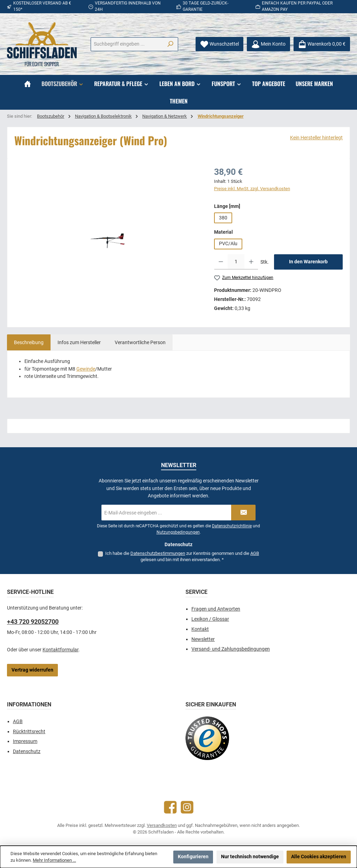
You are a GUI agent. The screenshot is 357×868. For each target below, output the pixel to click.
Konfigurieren (193, 857)
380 (223, 218)
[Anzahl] (236, 262)
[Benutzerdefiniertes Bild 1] (207, 738)
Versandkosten (162, 825)
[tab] (29, 342)
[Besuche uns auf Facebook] (170, 807)
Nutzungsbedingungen (178, 532)
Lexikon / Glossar (210, 619)
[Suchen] (170, 44)
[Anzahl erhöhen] (251, 262)
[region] (107, 240)
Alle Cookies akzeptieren (319, 857)
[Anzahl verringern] (221, 262)
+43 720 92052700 (33, 622)
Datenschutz (27, 751)
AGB (255, 553)
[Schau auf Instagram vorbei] (187, 807)
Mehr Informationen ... (54, 860)
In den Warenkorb (308, 262)
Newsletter (203, 639)
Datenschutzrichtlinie (232, 526)
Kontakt (200, 629)
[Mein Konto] (268, 44)
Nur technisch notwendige (250, 857)
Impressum (25, 741)
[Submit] (243, 513)
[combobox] (127, 44)
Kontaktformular (60, 650)
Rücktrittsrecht (29, 732)
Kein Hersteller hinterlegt (316, 138)
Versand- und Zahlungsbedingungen (231, 649)
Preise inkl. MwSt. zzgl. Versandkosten (252, 189)
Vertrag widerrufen (32, 670)
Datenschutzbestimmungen (158, 553)
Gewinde (86, 369)
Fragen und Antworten (216, 609)
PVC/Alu (228, 244)
